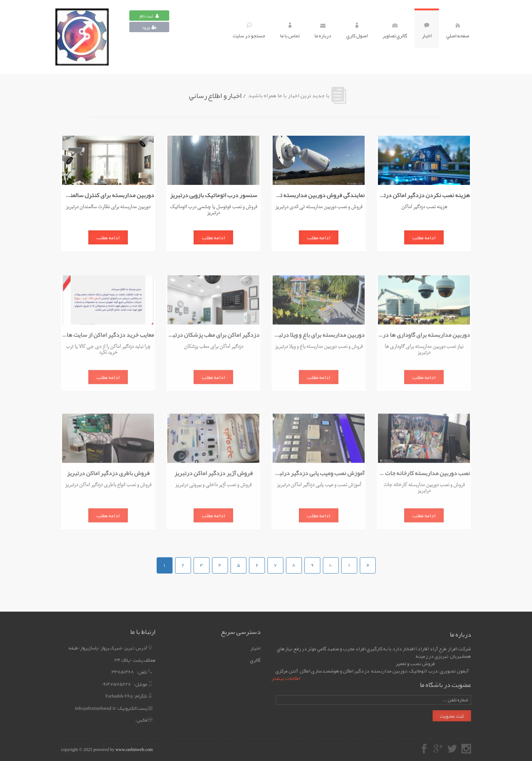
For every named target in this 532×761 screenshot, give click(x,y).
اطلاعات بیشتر (286, 681)
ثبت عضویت (452, 718)
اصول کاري (357, 32)
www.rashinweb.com (134, 750)
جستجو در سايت (249, 32)
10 (331, 565)
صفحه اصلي (458, 32)
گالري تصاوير (395, 32)
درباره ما (323, 32)
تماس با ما (290, 32)
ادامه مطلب (424, 238)
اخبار (427, 32)
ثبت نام (149, 16)
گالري (255, 657)
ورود (149, 27)
